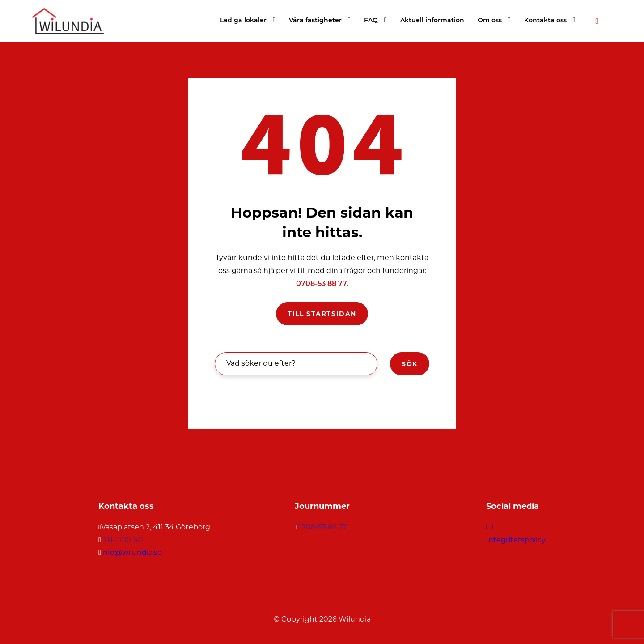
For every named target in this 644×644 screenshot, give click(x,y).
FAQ (371, 21)
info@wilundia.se (131, 552)
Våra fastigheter (315, 21)
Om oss (490, 21)
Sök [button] (410, 364)
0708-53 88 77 (322, 284)
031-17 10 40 (122, 540)
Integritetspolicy (516, 540)
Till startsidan (322, 314)
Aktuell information (432, 21)
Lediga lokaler (243, 21)
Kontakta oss (545, 21)
